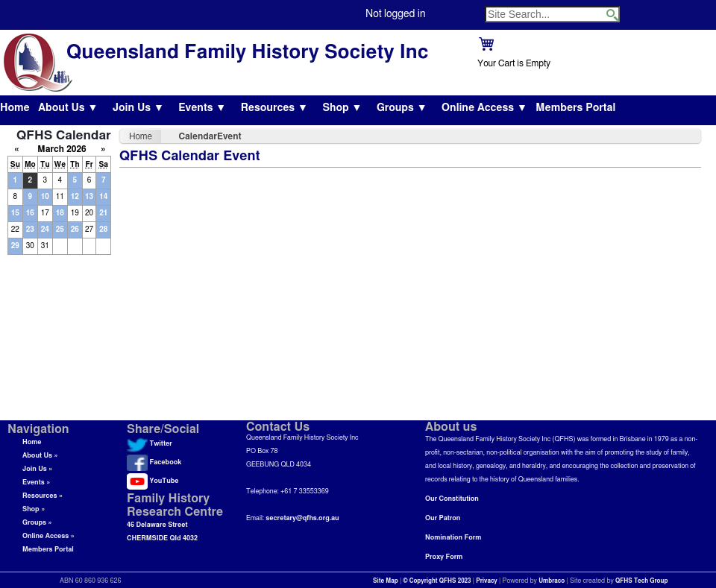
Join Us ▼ (138, 108)
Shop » (34, 509)
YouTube (153, 481)
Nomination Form (453, 538)
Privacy (487, 581)
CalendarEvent (210, 136)
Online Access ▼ (484, 108)
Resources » (43, 496)
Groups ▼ (402, 108)
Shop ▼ (342, 108)
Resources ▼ (274, 108)
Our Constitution (452, 499)
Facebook (154, 462)
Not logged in (395, 14)
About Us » (40, 456)
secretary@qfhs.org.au (302, 518)
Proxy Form (444, 557)
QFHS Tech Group (641, 581)
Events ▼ (202, 108)
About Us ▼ (68, 108)
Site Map (386, 581)
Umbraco (552, 581)
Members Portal (575, 108)
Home (15, 108)
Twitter (150, 444)
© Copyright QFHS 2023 (437, 581)
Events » (36, 483)
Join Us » (37, 469)
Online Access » (48, 536)
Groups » (37, 523)
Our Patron (443, 518)
